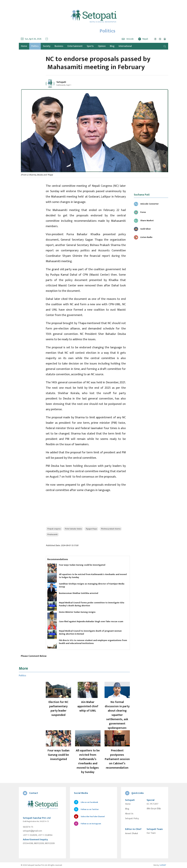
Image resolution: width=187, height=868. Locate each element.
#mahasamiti (52, 534)
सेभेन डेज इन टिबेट (154, 809)
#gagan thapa (91, 529)
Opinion (102, 46)
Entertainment (75, 46)
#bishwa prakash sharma (111, 529)
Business (59, 46)
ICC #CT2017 (152, 804)
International (125, 46)
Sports (90, 46)
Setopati (61, 82)
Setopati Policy (132, 819)
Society (47, 46)
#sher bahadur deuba (73, 529)
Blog (112, 46)
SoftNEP (163, 865)
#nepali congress (54, 529)
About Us (129, 814)
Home (128, 804)
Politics (35, 46)
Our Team (151, 833)
